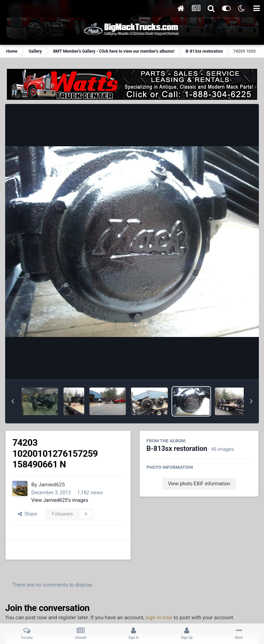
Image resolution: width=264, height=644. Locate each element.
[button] (13, 401)
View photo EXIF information (199, 484)
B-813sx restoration (177, 449)
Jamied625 (52, 485)
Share (27, 514)
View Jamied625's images (60, 500)
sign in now (159, 617)
